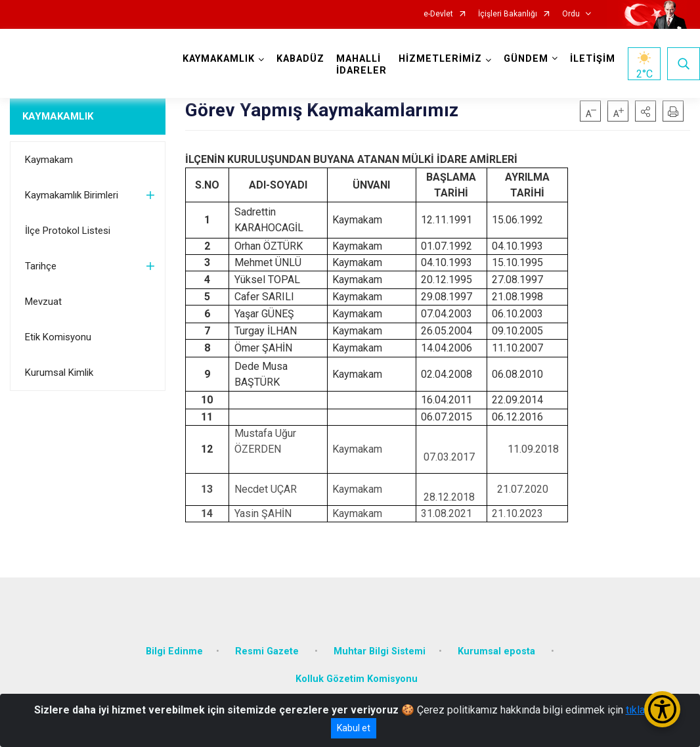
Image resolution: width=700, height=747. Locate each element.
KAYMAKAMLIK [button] (219, 59)
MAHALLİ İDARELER (361, 65)
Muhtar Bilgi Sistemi (380, 651)
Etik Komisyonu (58, 337)
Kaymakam (49, 160)
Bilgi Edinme (174, 651)
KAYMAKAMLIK (58, 116)
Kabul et (354, 728)
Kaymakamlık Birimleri (72, 195)
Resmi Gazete (268, 651)
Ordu (571, 14)
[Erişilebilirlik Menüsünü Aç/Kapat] (662, 709)
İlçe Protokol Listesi (68, 231)
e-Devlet (438, 14)
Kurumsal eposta (498, 651)
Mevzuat (43, 302)
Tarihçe (41, 266)
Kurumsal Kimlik (59, 373)
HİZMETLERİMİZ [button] (440, 59)
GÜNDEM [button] (526, 59)
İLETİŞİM (593, 59)
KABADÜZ (300, 59)
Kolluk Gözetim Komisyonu (357, 679)
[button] (645, 111)
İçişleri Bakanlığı (508, 14)
